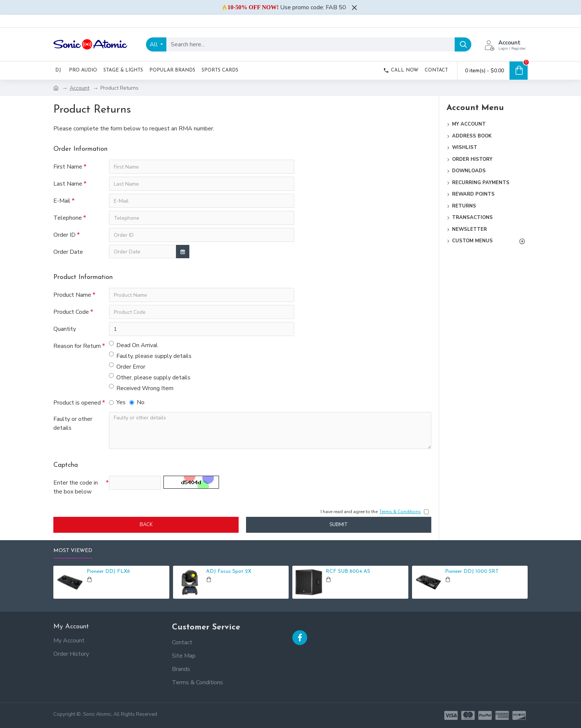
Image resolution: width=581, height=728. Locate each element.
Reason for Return (77, 346)
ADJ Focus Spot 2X (229, 571)
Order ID (64, 235)
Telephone (68, 218)
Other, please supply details (150, 377)
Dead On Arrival (133, 345)
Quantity (65, 329)
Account (79, 88)
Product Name (72, 295)
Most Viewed (73, 551)
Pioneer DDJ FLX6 (108, 571)
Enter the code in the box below (76, 487)
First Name (68, 167)
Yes (117, 402)
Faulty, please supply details (150, 356)
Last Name (68, 184)
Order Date (68, 252)
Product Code (71, 312)
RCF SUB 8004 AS (348, 571)
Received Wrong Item (141, 388)
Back (146, 525)
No (137, 402)
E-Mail (62, 201)
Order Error (127, 367)
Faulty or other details (73, 423)
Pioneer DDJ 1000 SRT (472, 571)
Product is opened (77, 403)
